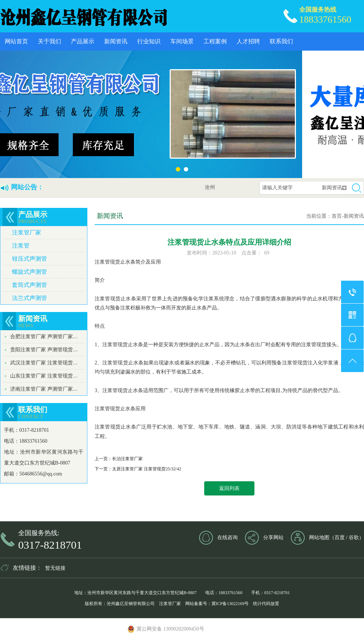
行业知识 (149, 41)
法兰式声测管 (29, 298)
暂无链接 (55, 568)
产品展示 (83, 41)
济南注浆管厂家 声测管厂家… (44, 389)
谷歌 (354, 538)
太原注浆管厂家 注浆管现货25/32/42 (147, 469)
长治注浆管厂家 (127, 459)
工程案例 (215, 41)
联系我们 (281, 41)
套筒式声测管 (29, 285)
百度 (340, 538)
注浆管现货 (107, 262)
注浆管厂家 (27, 232)
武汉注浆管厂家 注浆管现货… (44, 363)
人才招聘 (248, 41)
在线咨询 (227, 538)
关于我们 (50, 41)
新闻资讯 (116, 41)
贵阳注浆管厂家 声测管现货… (44, 350)
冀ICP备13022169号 (230, 604)
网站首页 (16, 41)
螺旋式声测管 (29, 272)
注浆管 (21, 246)
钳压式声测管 (29, 259)
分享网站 (273, 538)
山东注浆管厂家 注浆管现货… (44, 376)
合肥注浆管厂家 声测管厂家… (44, 337)
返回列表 (229, 488)
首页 (337, 216)
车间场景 (182, 41)
